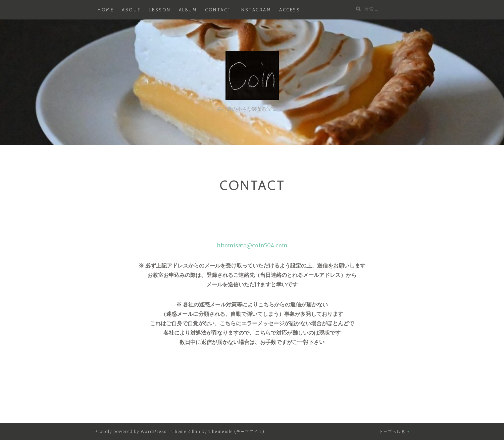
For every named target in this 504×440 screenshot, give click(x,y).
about (132, 10)
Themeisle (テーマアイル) (236, 431)
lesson (160, 10)
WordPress (154, 431)
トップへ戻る (394, 431)
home (106, 10)
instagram (256, 10)
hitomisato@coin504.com (252, 245)
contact (218, 10)
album (188, 10)
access (290, 10)
